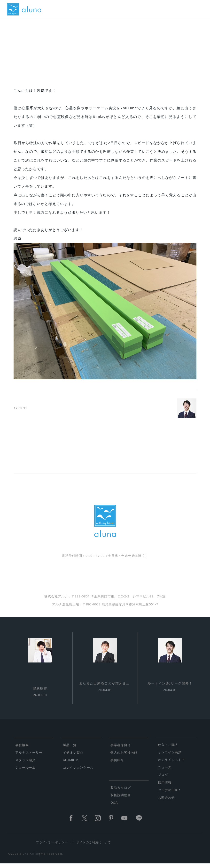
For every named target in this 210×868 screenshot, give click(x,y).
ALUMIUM (71, 764)
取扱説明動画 (121, 799)
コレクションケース (78, 771)
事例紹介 (117, 764)
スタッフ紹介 (25, 764)
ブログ (163, 778)
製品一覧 (70, 749)
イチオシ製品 (73, 756)
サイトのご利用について (94, 846)
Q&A (114, 806)
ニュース (165, 771)
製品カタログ (121, 791)
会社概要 (22, 749)
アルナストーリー (29, 756)
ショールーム (25, 771)
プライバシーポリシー (52, 846)
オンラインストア (171, 763)
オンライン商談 (170, 756)
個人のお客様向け (124, 756)
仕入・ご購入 (168, 748)
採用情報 (165, 786)
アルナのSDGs (169, 794)
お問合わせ (166, 801)
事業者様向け (121, 749)
